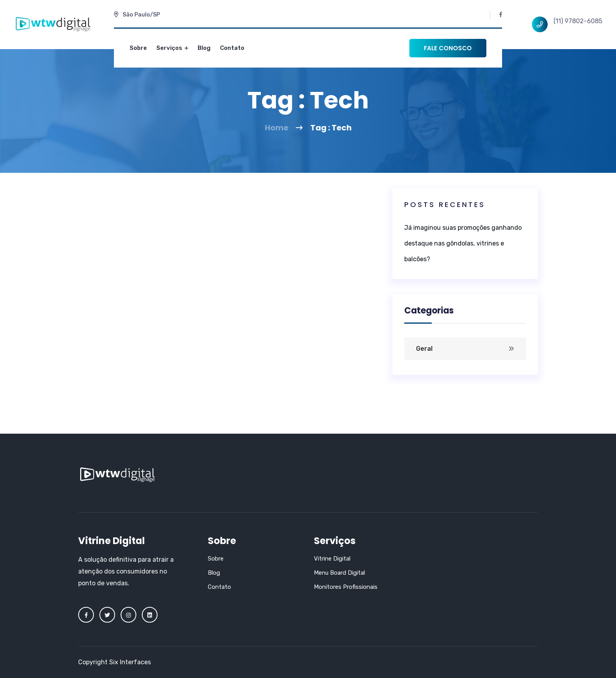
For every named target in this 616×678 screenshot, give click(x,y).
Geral (424, 349)
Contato (232, 48)
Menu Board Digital (339, 573)
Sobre (138, 48)
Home (277, 128)
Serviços (172, 48)
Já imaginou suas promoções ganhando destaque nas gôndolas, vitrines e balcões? (463, 243)
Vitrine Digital (332, 559)
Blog (204, 48)
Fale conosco (448, 48)
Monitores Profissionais (346, 587)
